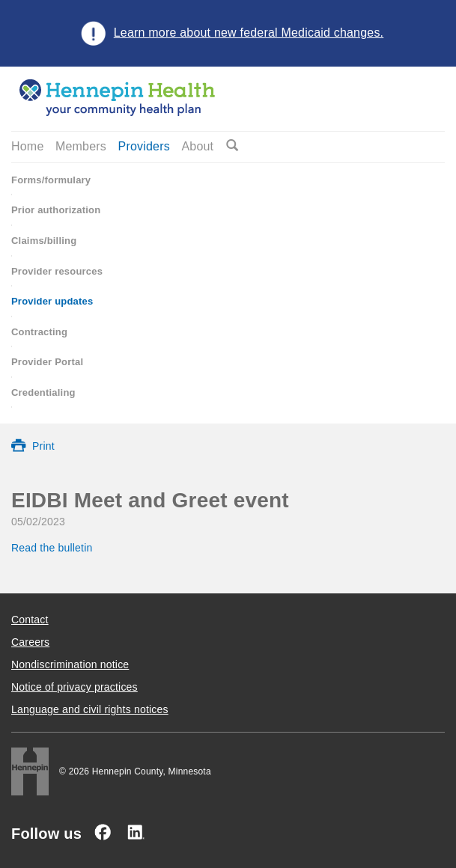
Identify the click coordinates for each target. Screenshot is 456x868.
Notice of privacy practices (75, 687)
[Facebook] (103, 832)
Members (81, 146)
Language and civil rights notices (90, 709)
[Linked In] (136, 832)
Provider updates (52, 301)
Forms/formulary (51, 180)
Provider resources (57, 271)
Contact (30, 620)
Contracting (39, 332)
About (197, 146)
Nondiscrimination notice (70, 664)
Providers (144, 146)
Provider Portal (47, 362)
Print (43, 446)
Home (27, 146)
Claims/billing (44, 241)
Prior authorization (56, 210)
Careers (30, 642)
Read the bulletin (54, 548)
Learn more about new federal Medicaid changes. (249, 33)
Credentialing (43, 392)
